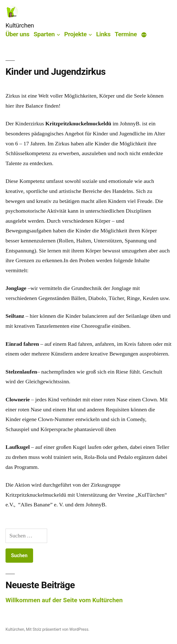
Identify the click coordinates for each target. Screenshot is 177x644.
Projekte (75, 34)
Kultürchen (20, 25)
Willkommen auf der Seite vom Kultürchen (64, 600)
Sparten (44, 34)
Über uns (17, 34)
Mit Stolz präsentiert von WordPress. (58, 629)
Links (103, 34)
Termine (126, 34)
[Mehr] (144, 35)
